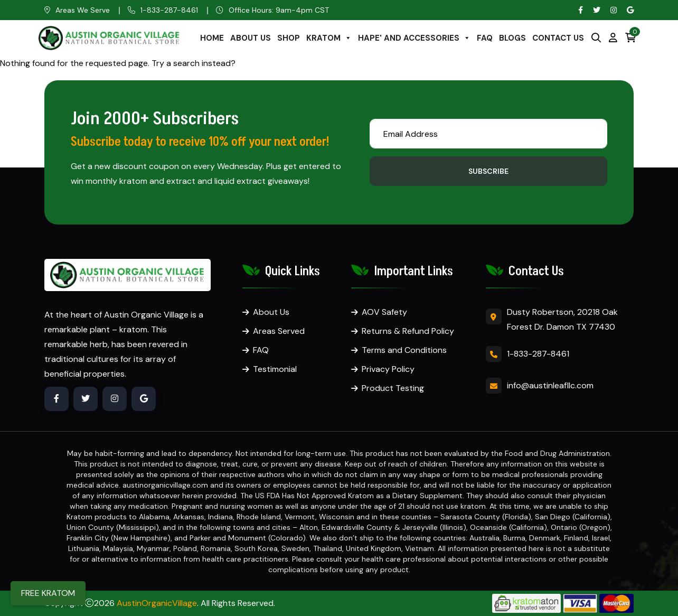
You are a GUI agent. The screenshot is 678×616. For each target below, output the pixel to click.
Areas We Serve (83, 10)
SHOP (289, 38)
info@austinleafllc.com (550, 385)
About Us (271, 312)
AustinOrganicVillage (157, 603)
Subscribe (488, 171)
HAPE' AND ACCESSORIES (414, 38)
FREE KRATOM (48, 593)
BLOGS (512, 38)
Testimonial (275, 369)
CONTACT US (558, 38)
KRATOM (329, 38)
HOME (212, 38)
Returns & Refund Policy (408, 331)
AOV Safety (384, 312)
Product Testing (393, 388)
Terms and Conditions (404, 350)
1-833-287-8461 (169, 10)
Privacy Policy (388, 369)
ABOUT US (251, 38)
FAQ (485, 38)
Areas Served (279, 331)
